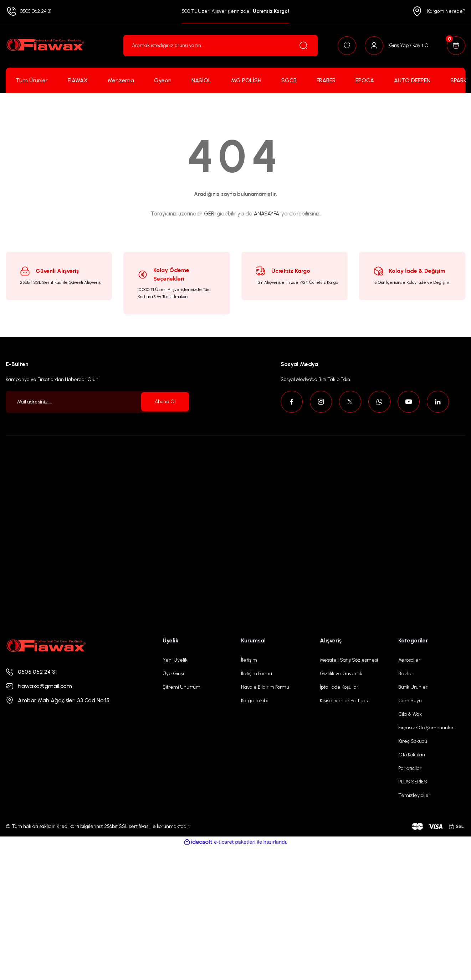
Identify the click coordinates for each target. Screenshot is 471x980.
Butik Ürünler (413, 687)
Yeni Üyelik (175, 660)
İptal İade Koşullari (340, 687)
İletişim (249, 660)
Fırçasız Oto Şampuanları (426, 728)
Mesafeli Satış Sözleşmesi (349, 660)
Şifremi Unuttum (181, 687)
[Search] (221, 46)
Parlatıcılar (410, 768)
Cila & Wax (410, 714)
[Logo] (45, 45)
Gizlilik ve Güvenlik (341, 674)
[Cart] (456, 46)
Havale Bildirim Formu (265, 687)
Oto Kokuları (412, 755)
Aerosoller (409, 660)
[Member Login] (397, 46)
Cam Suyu (410, 701)
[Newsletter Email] (98, 402)
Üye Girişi (173, 674)
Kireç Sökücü (413, 741)
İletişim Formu (257, 674)
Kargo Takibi (254, 701)
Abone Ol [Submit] (165, 402)
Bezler (406, 674)
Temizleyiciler (414, 795)
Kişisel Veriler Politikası (344, 701)
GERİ (210, 214)
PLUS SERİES (413, 782)
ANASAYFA (267, 214)
